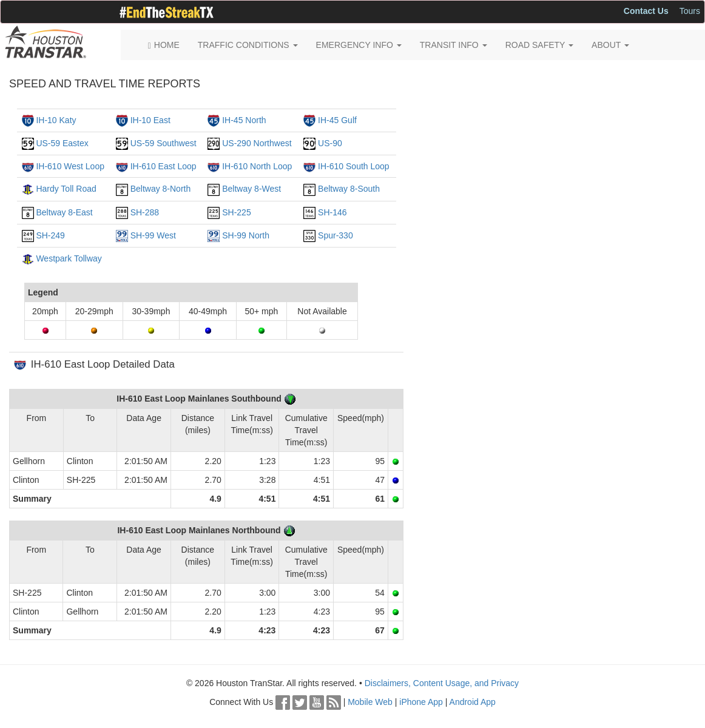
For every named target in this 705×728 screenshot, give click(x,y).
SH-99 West (153, 235)
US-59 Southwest (164, 143)
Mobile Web (370, 702)
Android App (473, 702)
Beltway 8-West (251, 189)
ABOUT (610, 45)
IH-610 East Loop (164, 166)
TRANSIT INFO (454, 45)
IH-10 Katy (56, 120)
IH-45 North (244, 120)
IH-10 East (150, 120)
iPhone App (421, 702)
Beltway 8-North (161, 189)
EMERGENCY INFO (359, 45)
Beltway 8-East (64, 212)
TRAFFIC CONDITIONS (248, 45)
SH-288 (145, 212)
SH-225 (236, 212)
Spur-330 (336, 235)
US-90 (330, 143)
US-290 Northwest (257, 143)
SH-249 (50, 235)
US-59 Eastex (62, 143)
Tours (690, 11)
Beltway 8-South (349, 189)
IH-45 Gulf (337, 120)
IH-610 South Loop (354, 166)
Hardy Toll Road (66, 189)
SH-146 (332, 212)
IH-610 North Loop (257, 166)
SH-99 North (246, 235)
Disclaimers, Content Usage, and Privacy (442, 683)
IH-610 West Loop (70, 166)
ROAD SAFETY (539, 45)
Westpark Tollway (69, 258)
